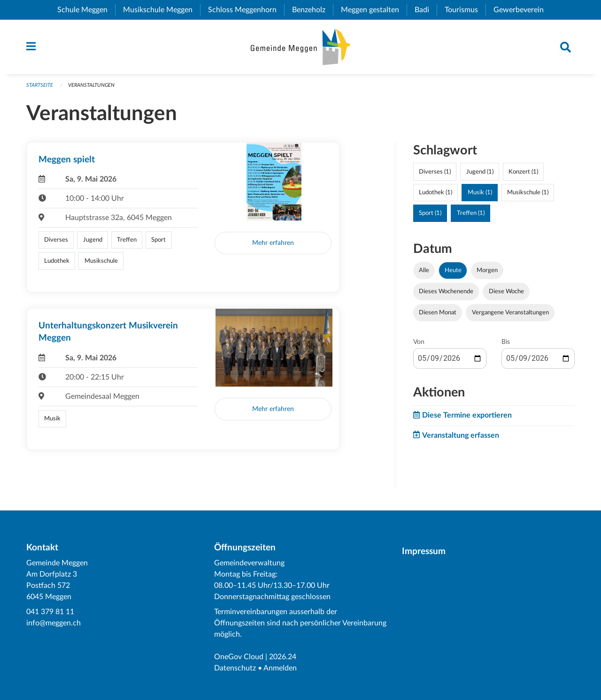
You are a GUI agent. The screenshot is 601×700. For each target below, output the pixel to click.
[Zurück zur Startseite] (300, 47)
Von (419, 342)
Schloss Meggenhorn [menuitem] (246, 10)
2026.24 (283, 657)
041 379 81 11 (50, 612)
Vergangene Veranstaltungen (510, 312)
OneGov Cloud (239, 657)
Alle (424, 270)
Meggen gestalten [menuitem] (374, 10)
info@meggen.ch (54, 623)
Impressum (424, 552)
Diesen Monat (438, 312)
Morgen (487, 270)
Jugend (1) (480, 172)
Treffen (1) (471, 213)
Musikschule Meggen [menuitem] (162, 10)
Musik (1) (480, 192)
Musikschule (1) (528, 192)
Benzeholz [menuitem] (312, 10)
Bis (506, 342)
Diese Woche (506, 291)
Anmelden (280, 668)
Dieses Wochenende (446, 291)
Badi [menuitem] (426, 10)
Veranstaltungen (91, 85)
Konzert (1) (523, 172)
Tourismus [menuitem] (465, 10)
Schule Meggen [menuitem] (86, 10)
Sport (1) (430, 213)
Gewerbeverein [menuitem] (522, 10)
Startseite (40, 85)
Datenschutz (235, 668)
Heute (453, 270)
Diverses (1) (435, 172)
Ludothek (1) (435, 192)
